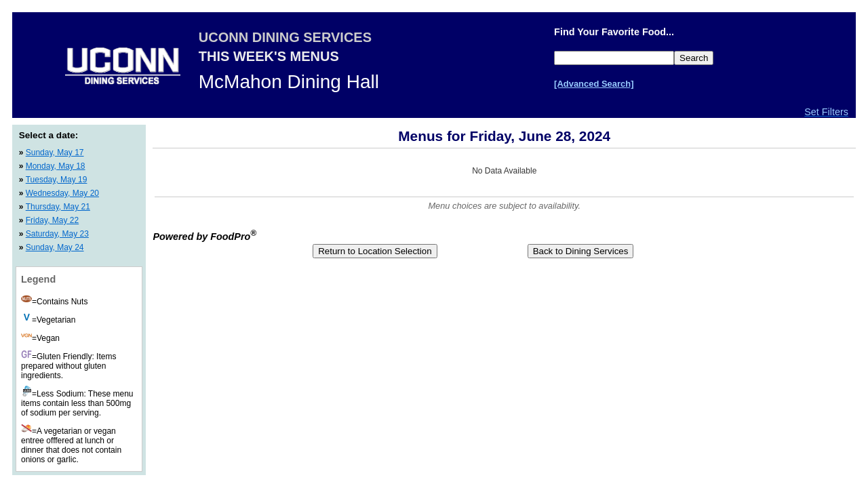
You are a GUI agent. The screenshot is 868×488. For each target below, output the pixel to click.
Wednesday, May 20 (62, 193)
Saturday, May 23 (57, 234)
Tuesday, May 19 (57, 180)
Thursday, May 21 (58, 207)
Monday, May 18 (56, 166)
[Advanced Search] (594, 84)
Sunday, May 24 (55, 247)
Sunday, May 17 (55, 152)
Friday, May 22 (52, 220)
